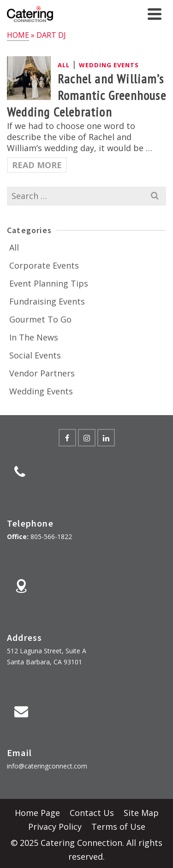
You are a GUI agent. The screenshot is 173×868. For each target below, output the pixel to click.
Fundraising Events (47, 301)
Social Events (35, 355)
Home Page (37, 813)
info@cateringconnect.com (47, 766)
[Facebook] (67, 438)
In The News (34, 337)
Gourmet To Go (40, 319)
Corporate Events (44, 265)
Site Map (141, 813)
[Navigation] (155, 14)
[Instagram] (87, 438)
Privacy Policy (55, 827)
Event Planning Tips (49, 283)
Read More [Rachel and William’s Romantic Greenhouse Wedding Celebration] (37, 165)
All (64, 65)
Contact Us (92, 813)
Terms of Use (118, 827)
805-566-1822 (51, 537)
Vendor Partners (42, 373)
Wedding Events (109, 65)
